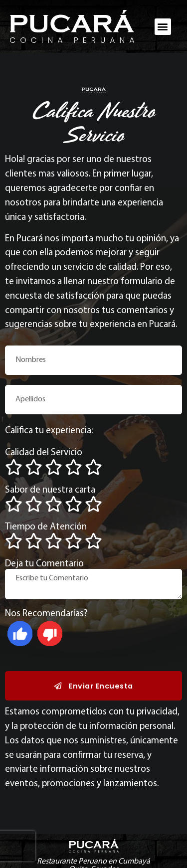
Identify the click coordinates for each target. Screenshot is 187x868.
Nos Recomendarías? (46, 614)
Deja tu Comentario (44, 564)
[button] (163, 27)
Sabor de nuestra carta (50, 490)
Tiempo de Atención (46, 527)
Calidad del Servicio (44, 453)
